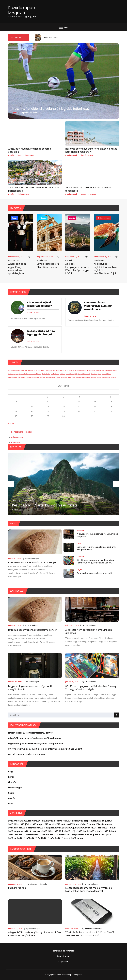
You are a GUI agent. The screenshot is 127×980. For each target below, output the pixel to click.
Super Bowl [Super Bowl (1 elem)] (36, 377)
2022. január (77, 838)
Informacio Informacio (38, 884)
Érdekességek (71, 155)
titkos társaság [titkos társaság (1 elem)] (46, 377)
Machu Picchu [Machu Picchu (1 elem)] (55, 374)
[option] (77, 38)
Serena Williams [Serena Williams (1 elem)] (106, 374)
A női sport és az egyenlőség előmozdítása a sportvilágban (17, 269)
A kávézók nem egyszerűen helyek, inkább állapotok (97, 535)
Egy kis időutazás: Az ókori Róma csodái (48, 265)
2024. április (98, 828)
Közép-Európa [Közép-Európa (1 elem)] (46, 374)
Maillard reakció (51, 38)
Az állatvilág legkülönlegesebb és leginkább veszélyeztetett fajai (105, 269)
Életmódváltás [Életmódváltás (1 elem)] (86, 377)
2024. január (110, 828)
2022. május (26, 838)
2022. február (65, 838)
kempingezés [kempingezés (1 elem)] (20, 374)
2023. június (59, 831)
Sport (14, 113)
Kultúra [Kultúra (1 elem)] (27, 374)
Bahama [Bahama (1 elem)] (22, 370)
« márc (11, 423)
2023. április (83, 831)
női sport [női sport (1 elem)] (80, 374)
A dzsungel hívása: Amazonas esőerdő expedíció (30, 150)
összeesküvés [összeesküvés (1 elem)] (106, 377)
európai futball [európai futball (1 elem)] (78, 370)
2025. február (77, 824)
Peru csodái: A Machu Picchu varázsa (44, 505)
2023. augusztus (34, 831)
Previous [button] (11, 484)
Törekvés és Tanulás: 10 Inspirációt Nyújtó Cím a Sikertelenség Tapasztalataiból (92, 934)
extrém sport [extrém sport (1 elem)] (86, 370)
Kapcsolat (16, 443)
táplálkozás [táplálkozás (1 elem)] (55, 377)
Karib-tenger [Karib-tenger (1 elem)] (12, 374)
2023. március (96, 831)
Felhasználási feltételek (21, 432)
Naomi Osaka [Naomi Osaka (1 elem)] (70, 374)
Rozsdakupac (13, 260)
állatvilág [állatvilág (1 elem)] (94, 377)
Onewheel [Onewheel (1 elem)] (94, 374)
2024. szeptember (31, 828)
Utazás (11, 155)
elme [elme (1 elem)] (66, 370)
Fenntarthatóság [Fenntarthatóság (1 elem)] (95, 370)
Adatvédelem (17, 437)
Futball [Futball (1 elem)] (102, 370)
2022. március (51, 838)
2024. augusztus (48, 828)
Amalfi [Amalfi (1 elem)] (10, 370)
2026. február (29, 821)
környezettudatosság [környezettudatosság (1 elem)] (35, 374)
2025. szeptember (87, 821)
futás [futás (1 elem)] (106, 370)
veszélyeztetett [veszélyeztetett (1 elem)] (63, 377)
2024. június (73, 828)
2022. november (45, 835)
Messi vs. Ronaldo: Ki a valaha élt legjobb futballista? (51, 109)
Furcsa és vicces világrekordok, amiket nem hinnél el (98, 306)
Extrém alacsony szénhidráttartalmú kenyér (32, 562)
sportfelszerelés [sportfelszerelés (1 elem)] (13, 377)
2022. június (14, 838)
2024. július (62, 828)
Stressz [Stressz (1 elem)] (29, 377)
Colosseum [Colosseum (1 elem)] (48, 370)
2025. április (50, 824)
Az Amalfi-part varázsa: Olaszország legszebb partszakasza (34, 189)
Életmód (80, 531)
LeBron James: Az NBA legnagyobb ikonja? (41, 333)
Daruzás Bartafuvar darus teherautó (95, 573)
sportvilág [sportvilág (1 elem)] (21, 377)
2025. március (63, 824)
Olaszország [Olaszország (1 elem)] (87, 374)
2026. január (42, 821)
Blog (10, 772)
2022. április (38, 838)
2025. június (25, 824)
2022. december (29, 835)
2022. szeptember (75, 835)
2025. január (89, 824)
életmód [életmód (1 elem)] (99, 377)
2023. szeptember (17, 831)
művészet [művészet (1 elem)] (63, 374)
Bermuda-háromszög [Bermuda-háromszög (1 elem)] (31, 370)
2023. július (48, 831)
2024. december (104, 824)
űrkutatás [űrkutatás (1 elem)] (114, 377)
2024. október (15, 828)
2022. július (106, 835)
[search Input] (63, 715)
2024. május (86, 828)
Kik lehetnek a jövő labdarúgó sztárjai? (39, 304)
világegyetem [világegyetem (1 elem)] (72, 377)
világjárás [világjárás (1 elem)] (79, 377)
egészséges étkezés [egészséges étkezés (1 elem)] (58, 370)
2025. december (56, 821)
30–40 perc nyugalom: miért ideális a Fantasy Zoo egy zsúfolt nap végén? (95, 561)
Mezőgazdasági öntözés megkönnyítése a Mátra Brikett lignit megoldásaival (89, 889)
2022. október (60, 835)
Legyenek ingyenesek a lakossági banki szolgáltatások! (96, 548)
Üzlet (79, 544)
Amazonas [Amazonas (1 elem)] (16, 370)
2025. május (37, 824)
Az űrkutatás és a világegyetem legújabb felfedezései (88, 189)
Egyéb (79, 570)
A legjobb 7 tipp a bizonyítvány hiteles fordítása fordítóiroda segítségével (34, 934)
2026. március (15, 821)
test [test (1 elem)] (40, 377)
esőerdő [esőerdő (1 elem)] (71, 370)
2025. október (71, 821)
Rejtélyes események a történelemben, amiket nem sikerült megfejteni (91, 150)
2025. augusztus (104, 821)
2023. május (71, 831)
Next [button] (116, 484)
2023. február (110, 831)
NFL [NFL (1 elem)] (76, 374)
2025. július (14, 824)
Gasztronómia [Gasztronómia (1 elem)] (112, 370)
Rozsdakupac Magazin (21, 10)
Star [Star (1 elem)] (25, 377)
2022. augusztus (92, 835)
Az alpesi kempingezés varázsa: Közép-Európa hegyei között (78, 269)
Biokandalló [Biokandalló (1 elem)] (41, 370)
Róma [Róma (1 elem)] (99, 374)
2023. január (14, 835)
